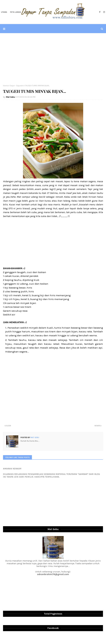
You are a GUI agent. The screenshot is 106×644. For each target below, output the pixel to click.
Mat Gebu (11, 97)
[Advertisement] (53, 59)
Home (6, 86)
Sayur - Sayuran (16, 86)
